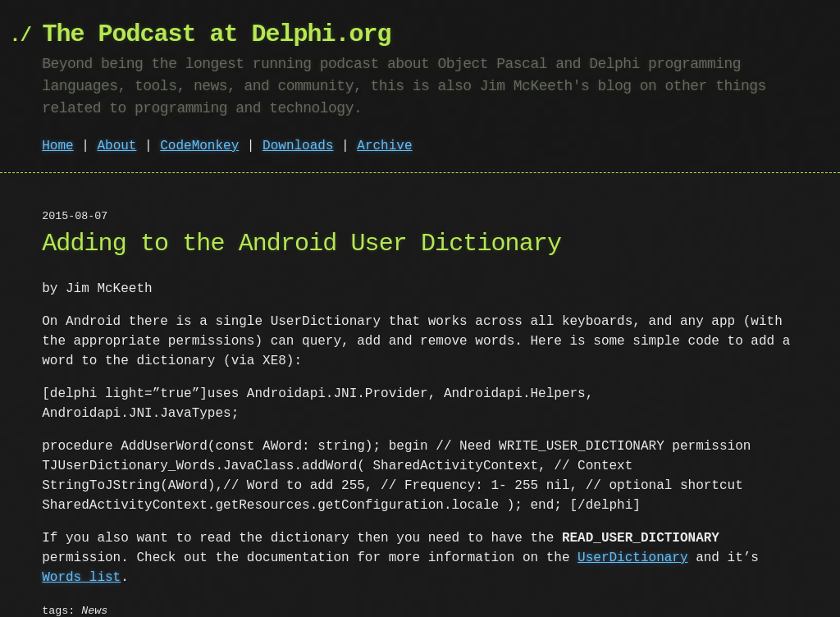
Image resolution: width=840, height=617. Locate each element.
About (116, 146)
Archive (384, 146)
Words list (81, 558)
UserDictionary (632, 538)
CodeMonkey (199, 146)
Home (57, 146)
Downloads (298, 146)
